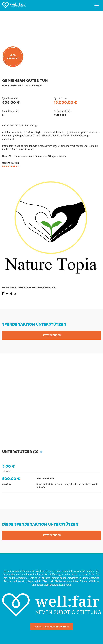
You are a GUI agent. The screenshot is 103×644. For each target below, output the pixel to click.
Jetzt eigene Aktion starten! (51, 627)
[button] (4, 293)
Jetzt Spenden (52, 335)
